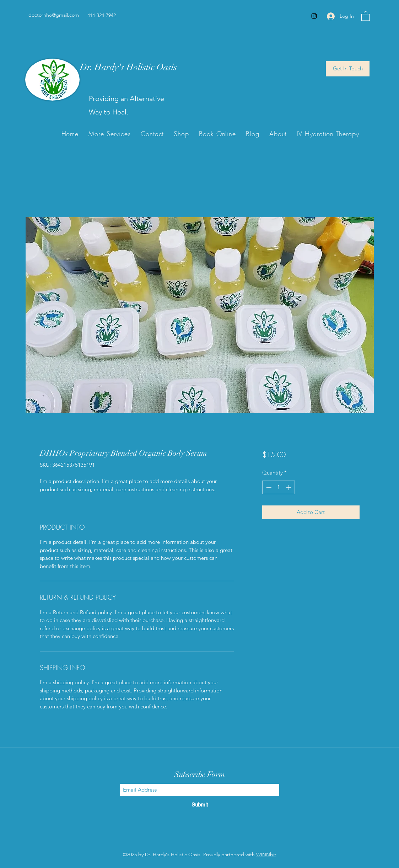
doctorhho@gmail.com (54, 15)
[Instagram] (314, 16)
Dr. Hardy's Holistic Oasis (128, 67)
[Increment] (289, 487)
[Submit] (200, 805)
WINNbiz (266, 854)
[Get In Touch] (348, 69)
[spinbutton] (279, 487)
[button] (366, 16)
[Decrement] (268, 487)
